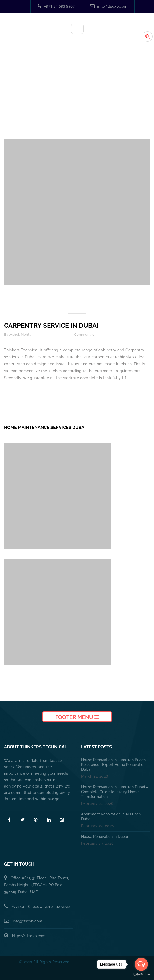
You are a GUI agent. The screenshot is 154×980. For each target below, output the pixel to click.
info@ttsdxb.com (109, 6)
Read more (14, 392)
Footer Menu (77, 717)
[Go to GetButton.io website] (141, 975)
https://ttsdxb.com (29, 936)
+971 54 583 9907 (56, 6)
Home (78, 97)
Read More (15, 809)
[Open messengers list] (141, 964)
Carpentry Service (53, 335)
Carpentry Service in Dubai (51, 325)
